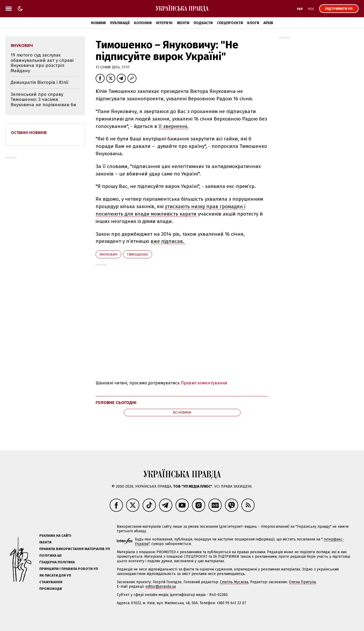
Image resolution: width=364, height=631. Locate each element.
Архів (268, 23)
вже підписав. (168, 241)
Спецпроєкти (230, 23)
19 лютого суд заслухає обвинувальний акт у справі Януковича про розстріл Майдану (42, 63)
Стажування (51, 582)
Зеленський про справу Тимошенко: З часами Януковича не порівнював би (43, 100)
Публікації (120, 23)
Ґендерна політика (57, 562)
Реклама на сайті (55, 536)
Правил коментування (204, 383)
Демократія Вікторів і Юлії (39, 82)
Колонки (143, 23)
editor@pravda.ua (161, 587)
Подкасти (203, 23)
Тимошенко (138, 254)
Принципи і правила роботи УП (69, 569)
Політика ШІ (50, 555)
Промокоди (51, 589)
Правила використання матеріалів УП (75, 549)
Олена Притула (302, 582)
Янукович (108, 254)
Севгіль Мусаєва (234, 582)
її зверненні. (174, 126)
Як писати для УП (55, 575)
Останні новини (29, 133)
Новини (98, 23)
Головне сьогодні (116, 403)
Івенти (183, 23)
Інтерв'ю (164, 23)
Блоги (253, 23)
